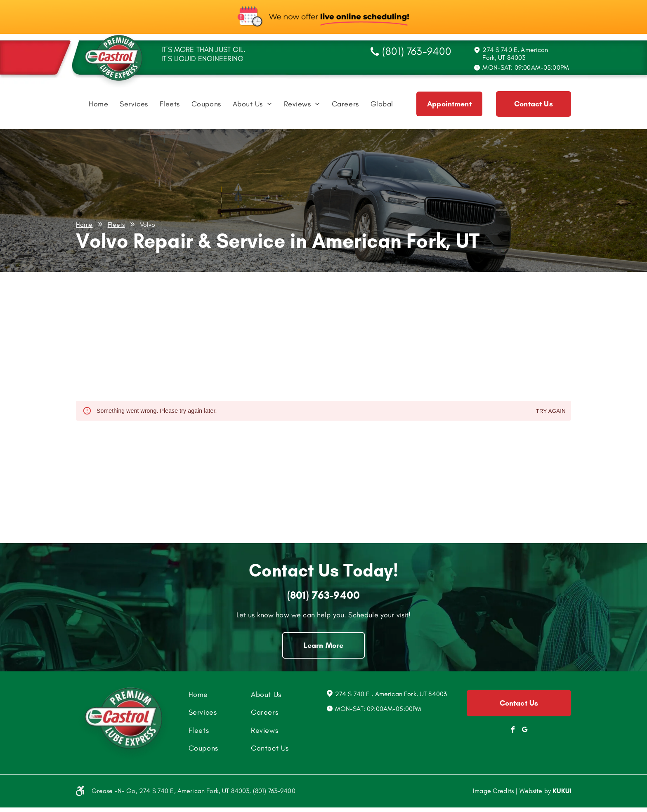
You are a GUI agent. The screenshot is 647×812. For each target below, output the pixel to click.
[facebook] (513, 731)
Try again (551, 411)
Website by (535, 791)
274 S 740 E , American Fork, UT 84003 (391, 694)
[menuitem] (98, 106)
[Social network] (525, 731)
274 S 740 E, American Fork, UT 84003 (515, 54)
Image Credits (493, 791)
